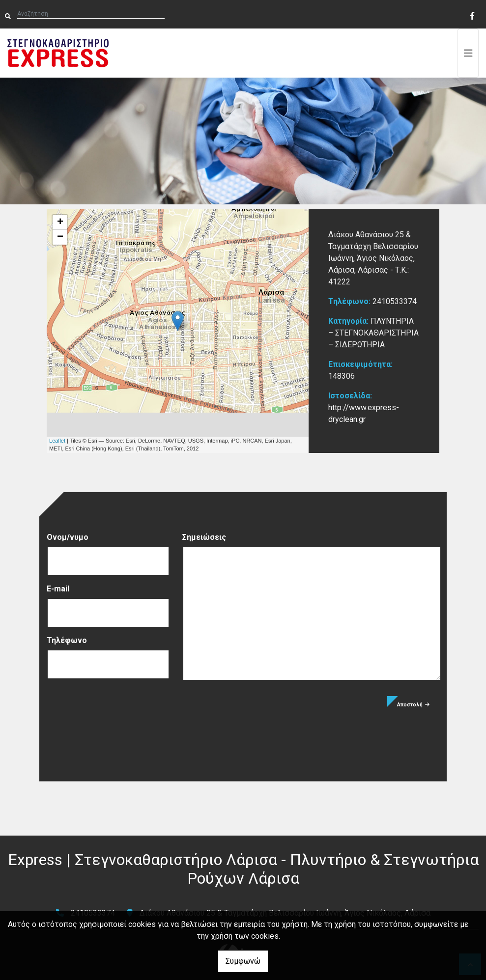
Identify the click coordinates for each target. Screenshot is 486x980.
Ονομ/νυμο (68, 537)
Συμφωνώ (243, 961)
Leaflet (57, 441)
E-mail (58, 589)
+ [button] (60, 223)
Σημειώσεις (204, 537)
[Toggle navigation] (468, 53)
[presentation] (121, 715)
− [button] (60, 237)
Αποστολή (413, 705)
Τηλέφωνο (67, 640)
